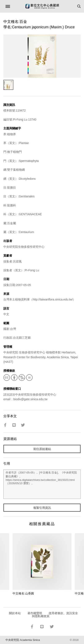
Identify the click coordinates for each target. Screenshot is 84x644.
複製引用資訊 (42, 508)
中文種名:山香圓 (23, 593)
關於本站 (15, 613)
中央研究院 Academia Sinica (23, 640)
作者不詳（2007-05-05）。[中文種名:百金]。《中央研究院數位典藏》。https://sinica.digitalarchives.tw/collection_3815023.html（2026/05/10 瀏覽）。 (42, 484)
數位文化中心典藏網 (42, 6)
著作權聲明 (35, 613)
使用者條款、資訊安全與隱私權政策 (55, 615)
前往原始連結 (42, 449)
